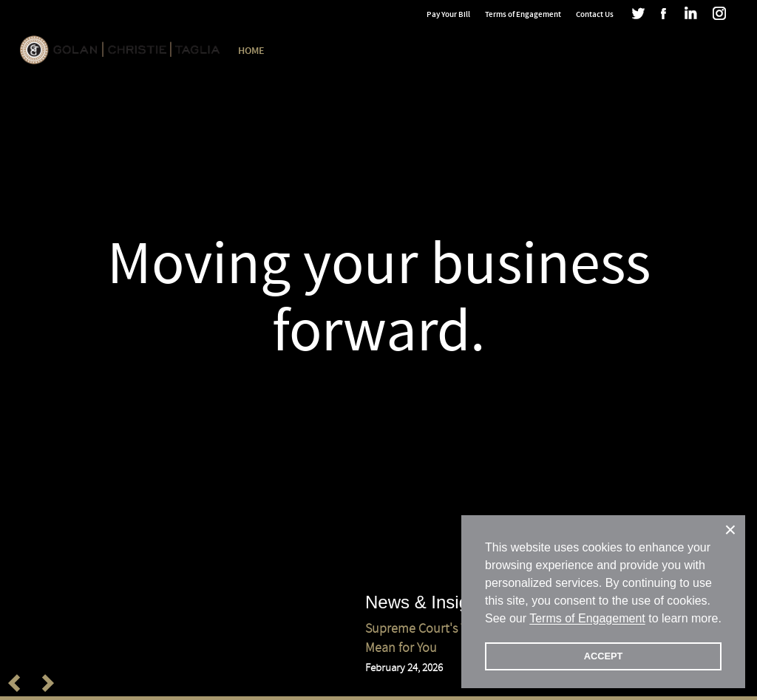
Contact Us (595, 14)
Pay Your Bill (448, 14)
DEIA (510, 51)
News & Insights (576, 51)
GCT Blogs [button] (662, 51)
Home (251, 51)
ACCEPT (604, 656)
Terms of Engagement (523, 14)
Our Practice (451, 51)
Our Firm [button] (306, 51)
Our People (375, 51)
